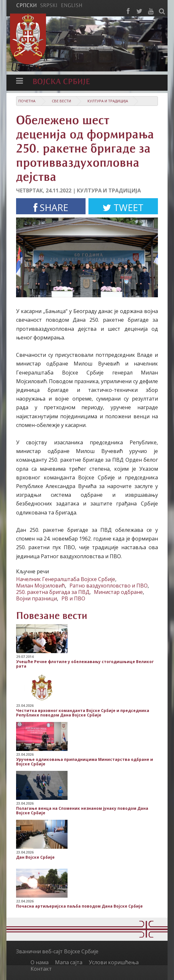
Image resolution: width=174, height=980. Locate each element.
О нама (40, 962)
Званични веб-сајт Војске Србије (57, 951)
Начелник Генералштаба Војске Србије (66, 579)
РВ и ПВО (73, 598)
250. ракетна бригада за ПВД (53, 592)
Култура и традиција (108, 101)
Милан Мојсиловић (41, 586)
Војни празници (37, 598)
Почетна (27, 101)
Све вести (61, 101)
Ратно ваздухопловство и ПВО (109, 586)
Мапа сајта (69, 962)
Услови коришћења (114, 962)
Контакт (41, 969)
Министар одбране (118, 592)
